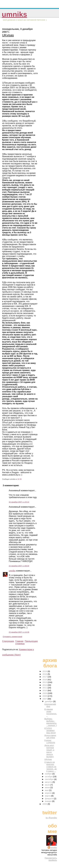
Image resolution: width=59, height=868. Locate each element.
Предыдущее (31, 641)
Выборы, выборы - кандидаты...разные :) (51, 722)
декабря (49, 701)
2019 (45, 671)
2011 (45, 688)
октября (49, 776)
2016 (45, 679)
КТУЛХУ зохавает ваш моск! (50, 730)
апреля (49, 793)
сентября (49, 779)
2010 (45, 690)
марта (48, 796)
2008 (45, 696)
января (49, 801)
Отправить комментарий (12, 637)
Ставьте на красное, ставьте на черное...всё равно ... (51, 767)
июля (48, 785)
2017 (45, 677)
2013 (45, 682)
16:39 (19, 479)
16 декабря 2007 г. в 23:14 (19, 502)
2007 (45, 699)
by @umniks (51, 818)
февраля (49, 799)
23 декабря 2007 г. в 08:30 (19, 566)
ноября (49, 774)
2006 (45, 804)
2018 (45, 674)
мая (47, 790)
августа (49, 782)
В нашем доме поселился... (51, 713)
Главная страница (20, 642)
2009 (45, 693)
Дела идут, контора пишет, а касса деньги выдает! (49, 751)
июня (48, 787)
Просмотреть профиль (51, 859)
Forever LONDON (50, 741)
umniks (14, 14)
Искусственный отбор (50, 736)
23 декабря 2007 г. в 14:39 (19, 632)
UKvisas (8, 35)
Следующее (8, 641)
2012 (45, 685)
